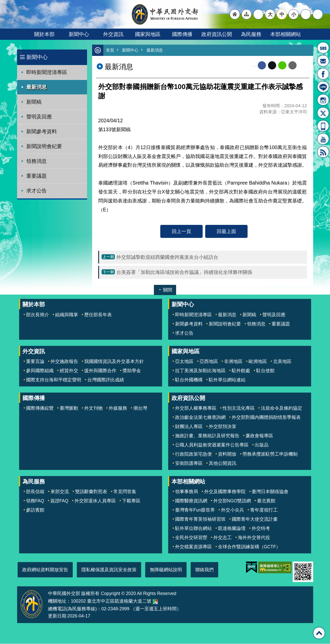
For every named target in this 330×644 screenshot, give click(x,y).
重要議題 (36, 176)
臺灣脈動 (69, 408)
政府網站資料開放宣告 (45, 570)
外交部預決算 (223, 427)
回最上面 (226, 232)
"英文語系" (258, 14)
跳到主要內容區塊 (3, 3)
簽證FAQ (59, 501)
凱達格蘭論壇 (232, 529)
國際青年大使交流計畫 (255, 519)
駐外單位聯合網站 (193, 529)
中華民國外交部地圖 (155, 602)
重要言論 (35, 362)
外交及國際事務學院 (225, 492)
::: (20, 52)
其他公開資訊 (223, 464)
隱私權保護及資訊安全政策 (109, 570)
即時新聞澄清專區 (47, 72)
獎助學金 (132, 371)
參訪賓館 (35, 510)
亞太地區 (184, 362)
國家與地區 (148, 34)
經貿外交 (69, 371)
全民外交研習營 (191, 538)
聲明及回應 (39, 117)
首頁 (110, 50)
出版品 (262, 445)
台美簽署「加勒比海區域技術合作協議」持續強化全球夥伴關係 (184, 272)
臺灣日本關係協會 (270, 492)
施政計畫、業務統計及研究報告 (207, 436)
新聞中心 (79, 34)
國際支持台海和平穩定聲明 (54, 380)
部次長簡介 (38, 315)
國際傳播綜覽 (40, 408)
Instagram (323, 100)
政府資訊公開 (217, 34)
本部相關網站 (286, 34)
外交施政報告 (64, 362)
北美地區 (282, 362)
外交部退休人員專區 (95, 501)
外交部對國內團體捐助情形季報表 (266, 418)
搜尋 (318, 14)
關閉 (168, 290)
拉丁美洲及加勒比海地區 (200, 371)
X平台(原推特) (323, 113)
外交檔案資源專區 (193, 547)
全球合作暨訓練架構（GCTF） (249, 547)
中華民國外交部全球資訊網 (165, 14)
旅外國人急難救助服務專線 (323, 48)
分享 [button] (306, 14)
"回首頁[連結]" (235, 14)
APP (323, 126)
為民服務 (251, 34)
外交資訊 (113, 34)
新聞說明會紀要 (44, 146)
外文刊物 (93, 408)
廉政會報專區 (259, 436)
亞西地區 (209, 362)
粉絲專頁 (323, 74)
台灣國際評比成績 (106, 380)
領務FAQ (35, 501)
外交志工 (223, 538)
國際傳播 (182, 34)
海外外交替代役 (254, 538)
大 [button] (270, 14)
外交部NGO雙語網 (232, 501)
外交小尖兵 (233, 510)
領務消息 (36, 161)
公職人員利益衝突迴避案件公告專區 (212, 445)
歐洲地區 (258, 362)
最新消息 (36, 87)
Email (292, 66)
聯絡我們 (204, 570)
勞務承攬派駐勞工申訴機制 (270, 454)
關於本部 (44, 34)
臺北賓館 (266, 501)
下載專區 (131, 501)
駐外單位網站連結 (227, 380)
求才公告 (36, 191)
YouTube (323, 139)
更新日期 (57, 616)
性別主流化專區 (239, 408)
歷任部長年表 (98, 315)
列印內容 (303, 66)
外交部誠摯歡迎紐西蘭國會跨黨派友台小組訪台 (167, 257)
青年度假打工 (264, 510)
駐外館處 (241, 371)
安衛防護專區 (189, 464)
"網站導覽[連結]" (247, 14)
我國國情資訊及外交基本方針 (114, 362)
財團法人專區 (189, 427)
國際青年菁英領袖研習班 (200, 519)
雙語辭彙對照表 (91, 492)
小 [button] (294, 14)
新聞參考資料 (42, 131)
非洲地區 (233, 362)
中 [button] (282, 14)
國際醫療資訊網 (191, 501)
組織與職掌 (67, 315)
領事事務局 (187, 492)
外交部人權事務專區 (196, 408)
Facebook (262, 66)
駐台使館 (265, 371)
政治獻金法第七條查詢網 (200, 418)
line (282, 66)
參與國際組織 (40, 371)
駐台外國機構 (189, 380)
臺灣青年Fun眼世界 (195, 510)
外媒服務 (118, 408)
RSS (323, 152)
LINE (323, 87)
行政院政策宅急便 (193, 454)
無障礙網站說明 (166, 570)
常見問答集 (125, 492)
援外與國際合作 (100, 371)
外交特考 (261, 529)
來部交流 (60, 492)
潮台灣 (140, 408)
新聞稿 (34, 102)
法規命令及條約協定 (282, 408)
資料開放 (227, 454)
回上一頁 (181, 232)
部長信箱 (323, 61)
